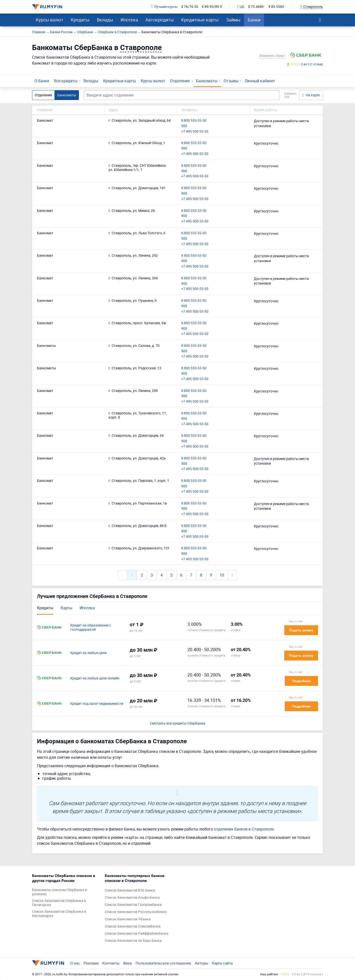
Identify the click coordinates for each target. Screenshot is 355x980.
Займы (233, 20)
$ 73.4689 (256, 7)
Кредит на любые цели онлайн (95, 678)
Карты (66, 608)
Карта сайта (222, 963)
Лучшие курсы (164, 7)
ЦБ (241, 7)
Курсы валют (50, 20)
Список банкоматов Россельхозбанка (136, 912)
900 (184, 126)
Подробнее (301, 681)
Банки (254, 20)
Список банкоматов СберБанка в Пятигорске (59, 903)
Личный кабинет (260, 81)
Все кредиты (66, 81)
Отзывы (231, 81)
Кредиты (80, 20)
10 (222, 575)
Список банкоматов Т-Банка (128, 919)
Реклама (91, 963)
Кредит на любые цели (89, 653)
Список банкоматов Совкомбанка (133, 926)
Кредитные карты (200, 20)
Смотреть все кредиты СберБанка (178, 723)
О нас (75, 963)
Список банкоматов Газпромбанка (133, 905)
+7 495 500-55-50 (195, 131)
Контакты (111, 963)
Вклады (105, 20)
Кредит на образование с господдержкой (91, 627)
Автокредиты (160, 20)
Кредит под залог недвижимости (97, 704)
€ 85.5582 (276, 7)
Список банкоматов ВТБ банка (130, 890)
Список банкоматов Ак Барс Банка (133, 941)
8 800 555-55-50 (194, 121)
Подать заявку (301, 630)
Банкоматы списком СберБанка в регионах (60, 892)
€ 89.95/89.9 (212, 7)
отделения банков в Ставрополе (244, 829)
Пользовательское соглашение (163, 963)
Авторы (202, 963)
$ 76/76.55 (190, 7)
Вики (128, 963)
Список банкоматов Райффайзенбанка (137, 934)
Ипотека (129, 20)
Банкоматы (207, 81)
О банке (42, 81)
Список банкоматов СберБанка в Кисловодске (59, 914)
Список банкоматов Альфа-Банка (132, 898)
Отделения (180, 81)
